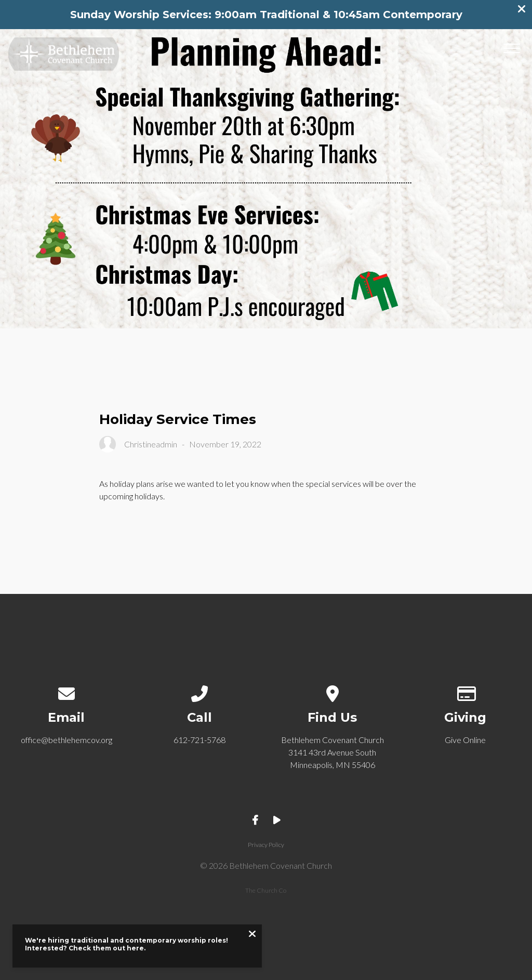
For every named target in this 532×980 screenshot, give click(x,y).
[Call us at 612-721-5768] (200, 691)
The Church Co (266, 890)
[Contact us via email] (67, 691)
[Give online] (466, 691)
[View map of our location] (333, 691)
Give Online (465, 740)
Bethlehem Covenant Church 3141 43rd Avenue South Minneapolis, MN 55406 (332, 752)
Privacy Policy (266, 845)
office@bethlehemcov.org (66, 740)
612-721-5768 (199, 740)
